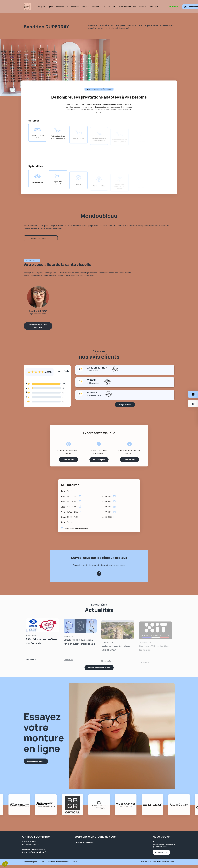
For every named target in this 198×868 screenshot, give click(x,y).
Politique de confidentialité (59, 862)
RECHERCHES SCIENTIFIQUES (151, 7)
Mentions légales (30, 862)
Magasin (41, 7)
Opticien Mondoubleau (41, 238)
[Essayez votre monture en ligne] (193, 403)
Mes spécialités (73, 7)
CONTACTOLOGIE (109, 7)
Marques (86, 7)
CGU (43, 862)
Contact (96, 7)
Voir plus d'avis (125, 405)
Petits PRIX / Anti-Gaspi (128, 7)
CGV (75, 862)
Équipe (50, 7)
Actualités (60, 7)
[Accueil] (27, 7)
